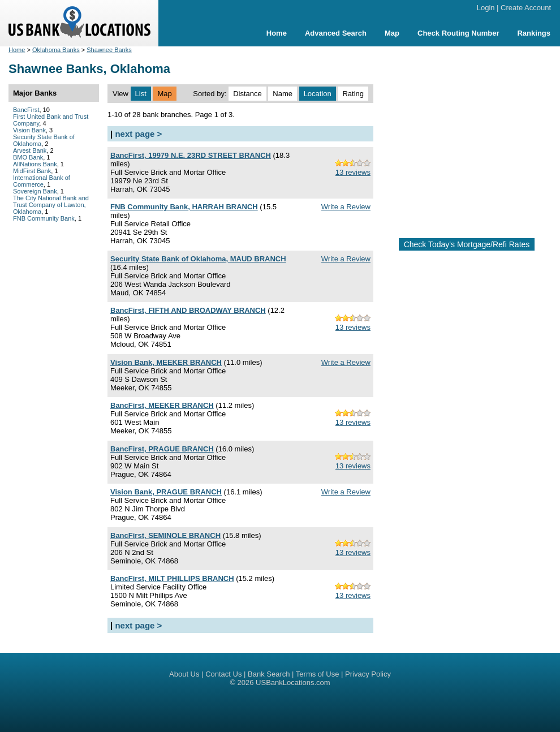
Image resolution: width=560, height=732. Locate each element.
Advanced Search (336, 33)
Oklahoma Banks (56, 50)
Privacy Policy (368, 674)
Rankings (534, 33)
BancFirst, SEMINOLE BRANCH (165, 535)
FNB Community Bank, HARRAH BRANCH (184, 207)
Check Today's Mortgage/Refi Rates (467, 244)
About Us (184, 674)
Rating (353, 94)
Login (486, 8)
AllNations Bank (35, 164)
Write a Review (346, 207)
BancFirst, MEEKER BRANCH (162, 405)
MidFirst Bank (32, 171)
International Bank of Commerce (42, 181)
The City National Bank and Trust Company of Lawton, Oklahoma (51, 205)
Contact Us (223, 674)
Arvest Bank (30, 150)
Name (283, 94)
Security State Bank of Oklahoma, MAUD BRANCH (198, 259)
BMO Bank (28, 157)
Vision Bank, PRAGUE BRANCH (166, 492)
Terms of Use (318, 674)
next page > (138, 134)
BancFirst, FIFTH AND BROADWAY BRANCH (188, 310)
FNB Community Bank (44, 218)
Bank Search (269, 674)
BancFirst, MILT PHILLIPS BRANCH (172, 578)
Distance (247, 94)
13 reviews (353, 172)
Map (392, 33)
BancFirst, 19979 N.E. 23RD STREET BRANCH (191, 155)
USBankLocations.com (293, 683)
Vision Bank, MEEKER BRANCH (166, 362)
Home (277, 33)
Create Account (526, 8)
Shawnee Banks (109, 50)
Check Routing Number (458, 33)
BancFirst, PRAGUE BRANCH (162, 449)
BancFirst (26, 110)
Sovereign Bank (35, 191)
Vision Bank (29, 130)
